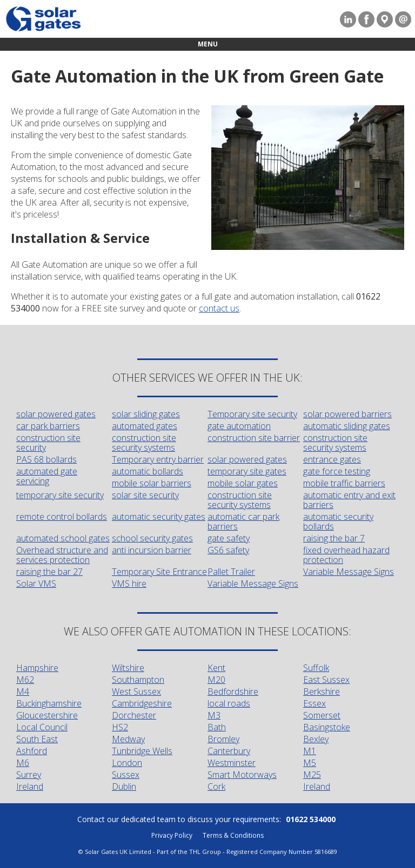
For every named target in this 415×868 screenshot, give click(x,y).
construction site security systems (144, 443)
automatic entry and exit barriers (349, 500)
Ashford (32, 751)
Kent (216, 668)
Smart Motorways (242, 775)
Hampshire (37, 668)
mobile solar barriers (152, 483)
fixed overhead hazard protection (346, 555)
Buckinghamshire (49, 703)
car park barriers (48, 426)
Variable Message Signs (349, 572)
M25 (312, 775)
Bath (217, 727)
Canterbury (229, 751)
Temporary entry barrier (158, 459)
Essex (314, 703)
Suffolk (316, 668)
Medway (128, 739)
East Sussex (326, 680)
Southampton (138, 680)
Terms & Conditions (233, 835)
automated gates (145, 426)
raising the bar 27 (49, 572)
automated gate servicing (47, 476)
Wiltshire (128, 668)
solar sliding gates (146, 414)
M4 (23, 691)
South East (37, 739)
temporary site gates (247, 471)
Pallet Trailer (231, 572)
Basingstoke (327, 727)
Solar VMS (36, 584)
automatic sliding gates (347, 426)
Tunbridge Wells (142, 751)
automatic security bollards (338, 521)
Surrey (29, 775)
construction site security (48, 443)
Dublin (124, 786)
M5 (310, 763)
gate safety (229, 538)
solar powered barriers (347, 414)
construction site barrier (254, 438)
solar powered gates (56, 414)
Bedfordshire (233, 691)
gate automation (239, 426)
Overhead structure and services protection (62, 555)
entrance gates (332, 459)
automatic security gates (159, 517)
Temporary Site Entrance (159, 572)
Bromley (223, 739)
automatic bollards (148, 471)
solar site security (145, 495)
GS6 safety (228, 550)
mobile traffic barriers (344, 483)
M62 (25, 680)
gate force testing (337, 471)
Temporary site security (252, 414)
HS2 (120, 727)
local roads (229, 703)
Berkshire (322, 691)
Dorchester (134, 715)
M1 (310, 751)
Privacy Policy (172, 835)
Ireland (30, 786)
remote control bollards (62, 517)
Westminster (232, 763)
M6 (23, 763)
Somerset (322, 715)
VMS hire (129, 584)
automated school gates (63, 538)
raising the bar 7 (334, 538)
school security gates (152, 538)
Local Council (42, 727)
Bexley (316, 739)
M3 (214, 715)
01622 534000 (311, 819)
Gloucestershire (47, 715)
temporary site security (60, 495)
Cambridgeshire (142, 703)
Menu (208, 44)
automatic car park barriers (243, 521)
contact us (219, 308)
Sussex (126, 775)
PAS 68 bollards (46, 459)
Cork (216, 786)
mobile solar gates (243, 483)
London (127, 763)
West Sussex (136, 691)
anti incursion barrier (152, 550)
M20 (216, 680)
